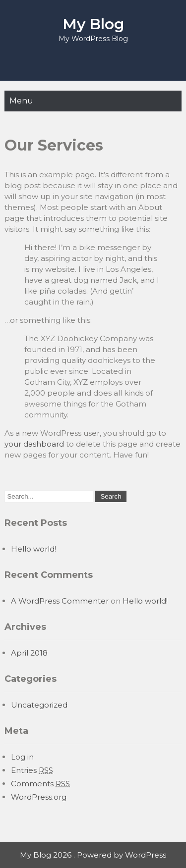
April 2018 (29, 653)
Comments (40, 784)
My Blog (93, 24)
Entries (32, 770)
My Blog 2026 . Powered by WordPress (93, 855)
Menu (21, 101)
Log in (22, 757)
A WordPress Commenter (60, 601)
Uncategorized (39, 705)
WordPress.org (39, 797)
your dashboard (34, 444)
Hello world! (33, 549)
